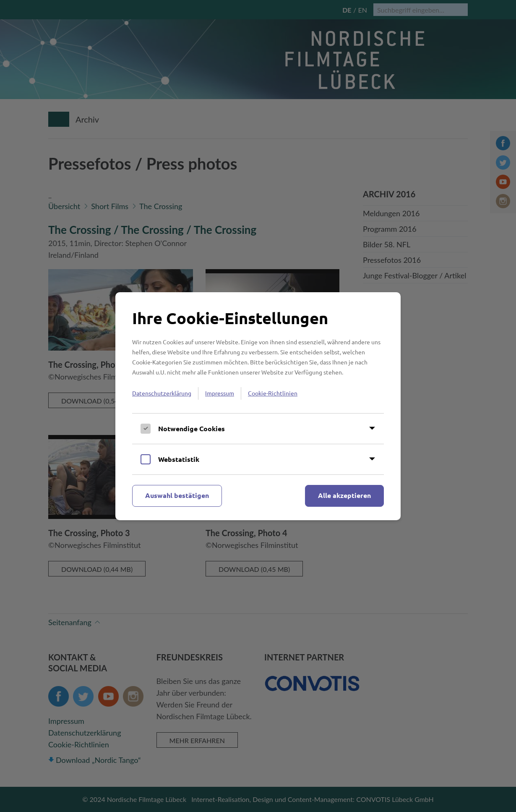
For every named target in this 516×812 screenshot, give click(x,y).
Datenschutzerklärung (162, 393)
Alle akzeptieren (344, 495)
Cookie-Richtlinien (273, 393)
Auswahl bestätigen (177, 495)
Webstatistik (179, 459)
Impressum (220, 393)
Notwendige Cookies (192, 428)
